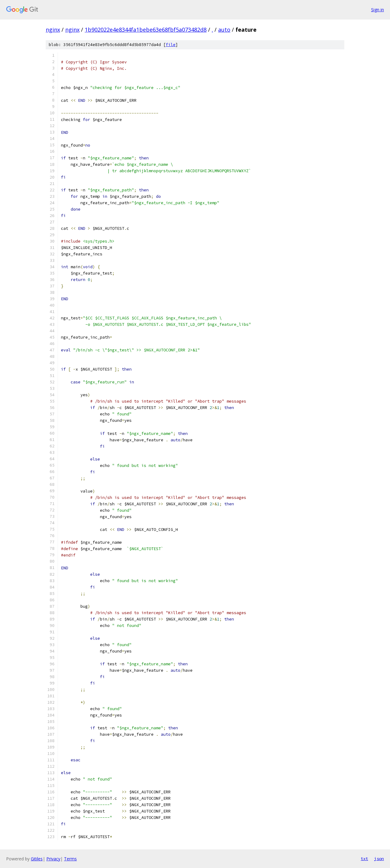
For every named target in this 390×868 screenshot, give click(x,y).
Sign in (378, 10)
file (171, 45)
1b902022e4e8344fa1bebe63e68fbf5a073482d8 (146, 30)
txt (364, 859)
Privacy (53, 859)
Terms (70, 859)
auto (224, 30)
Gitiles (37, 859)
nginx (53, 30)
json (379, 859)
